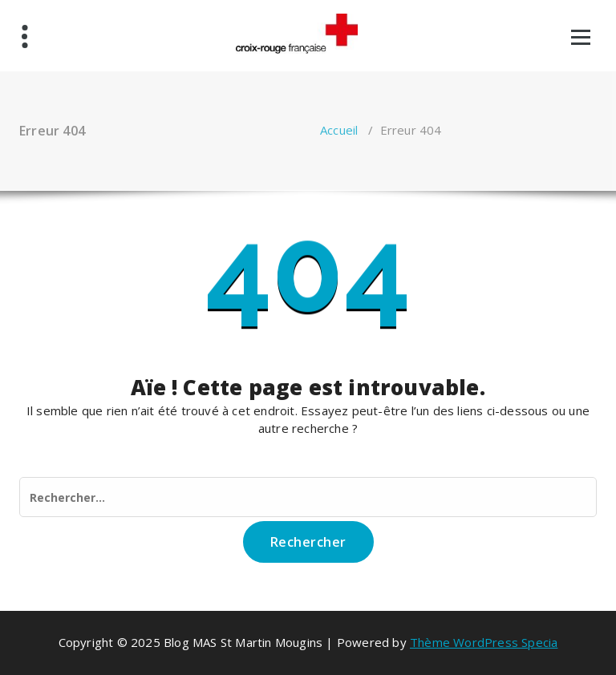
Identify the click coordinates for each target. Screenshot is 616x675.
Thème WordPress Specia (484, 642)
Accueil (339, 130)
